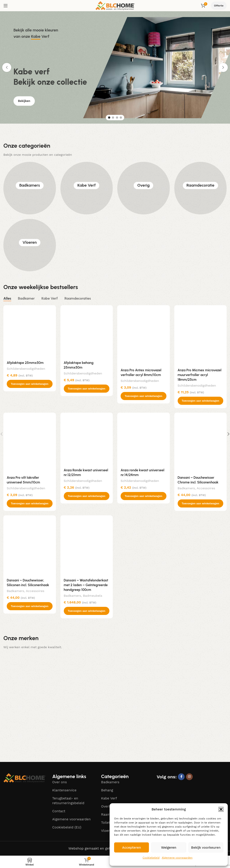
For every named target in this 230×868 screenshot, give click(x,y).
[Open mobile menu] (6, 6)
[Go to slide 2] (113, 118)
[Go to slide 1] (109, 118)
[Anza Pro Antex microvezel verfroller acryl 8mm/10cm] (144, 335)
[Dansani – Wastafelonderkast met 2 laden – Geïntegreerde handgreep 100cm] (87, 545)
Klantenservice (64, 790)
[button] (221, 809)
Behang (107, 790)
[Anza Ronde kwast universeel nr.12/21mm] (87, 439)
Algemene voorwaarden (177, 858)
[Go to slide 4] (121, 118)
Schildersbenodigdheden (26, 369)
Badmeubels (93, 596)
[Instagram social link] (189, 777)
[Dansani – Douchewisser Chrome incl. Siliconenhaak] (201, 443)
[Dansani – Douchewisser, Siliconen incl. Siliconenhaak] (30, 545)
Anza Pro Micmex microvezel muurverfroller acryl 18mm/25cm (200, 375)
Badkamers (30, 188)
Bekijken (24, 105)
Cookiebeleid (151, 858)
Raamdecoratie (200, 188)
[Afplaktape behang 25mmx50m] (87, 332)
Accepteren (132, 848)
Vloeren (30, 245)
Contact (59, 811)
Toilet (106, 823)
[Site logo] (115, 5)
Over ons (60, 782)
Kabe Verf (86, 188)
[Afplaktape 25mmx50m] (30, 332)
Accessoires (206, 488)
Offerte (219, 6)
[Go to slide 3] (117, 118)
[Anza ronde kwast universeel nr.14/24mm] (144, 439)
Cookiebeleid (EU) (67, 827)
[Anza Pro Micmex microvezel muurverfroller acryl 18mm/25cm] (201, 335)
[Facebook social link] (181, 777)
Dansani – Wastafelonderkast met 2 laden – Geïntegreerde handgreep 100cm (86, 585)
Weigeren (169, 848)
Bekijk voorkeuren (206, 848)
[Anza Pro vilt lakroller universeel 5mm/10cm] (30, 443)
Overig (143, 188)
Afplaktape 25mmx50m (25, 363)
